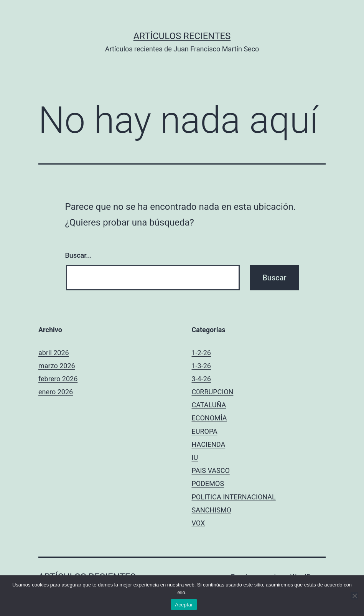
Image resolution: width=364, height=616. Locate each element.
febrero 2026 (58, 379)
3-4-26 (201, 379)
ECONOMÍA (209, 418)
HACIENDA (209, 444)
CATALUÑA (209, 405)
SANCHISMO (212, 510)
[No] (354, 596)
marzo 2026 (57, 366)
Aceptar (184, 605)
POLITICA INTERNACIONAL (234, 497)
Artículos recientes (182, 36)
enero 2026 (56, 392)
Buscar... (79, 255)
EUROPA (205, 431)
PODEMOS (208, 483)
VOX (198, 523)
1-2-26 (201, 353)
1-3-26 (201, 366)
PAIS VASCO (211, 470)
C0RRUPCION (213, 392)
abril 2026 (54, 353)
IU (195, 457)
